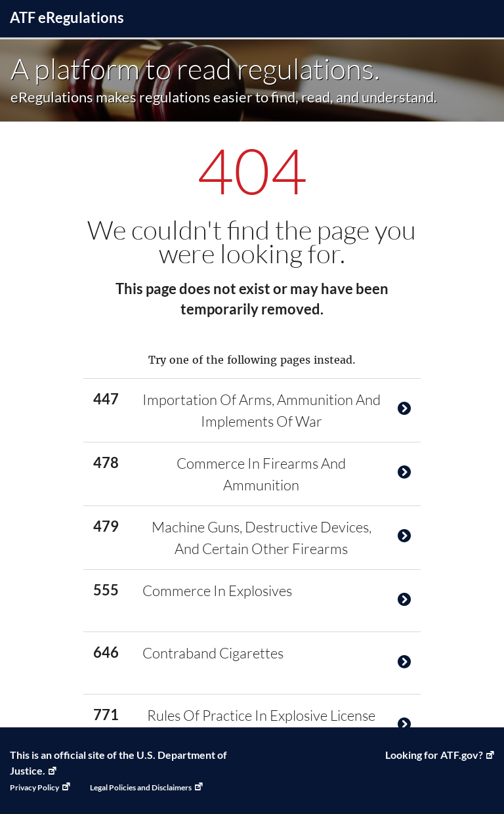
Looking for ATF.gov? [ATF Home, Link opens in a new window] (434, 755)
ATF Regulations (67, 17)
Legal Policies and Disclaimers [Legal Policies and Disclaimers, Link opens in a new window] (141, 787)
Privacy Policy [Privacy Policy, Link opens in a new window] (34, 787)
